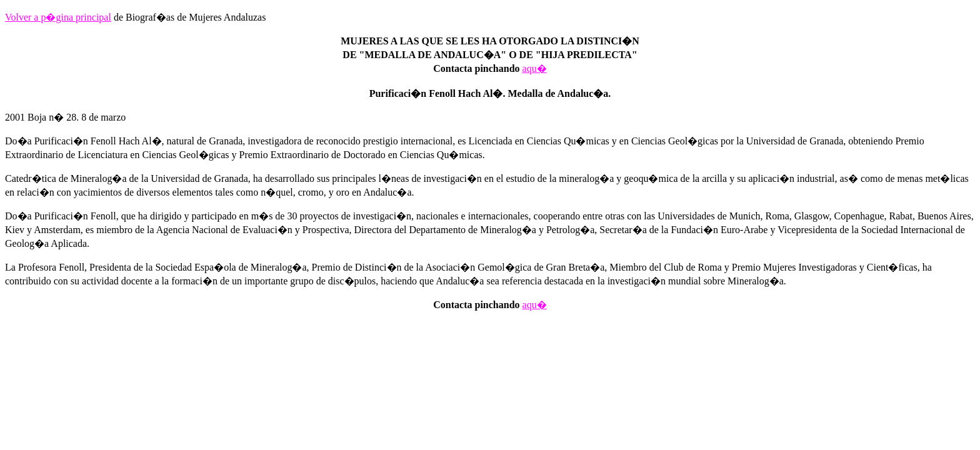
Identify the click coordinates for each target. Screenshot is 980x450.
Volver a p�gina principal (58, 17)
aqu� (535, 68)
